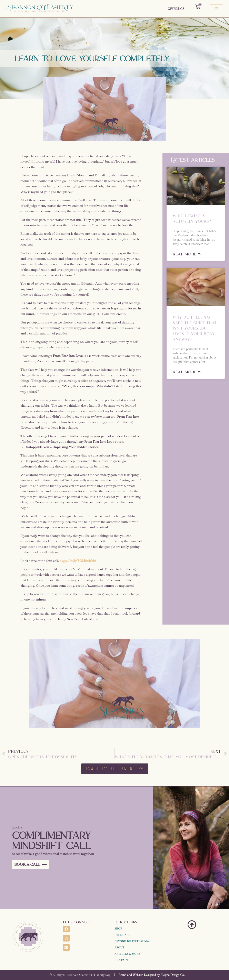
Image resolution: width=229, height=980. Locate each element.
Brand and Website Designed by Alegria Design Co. (152, 975)
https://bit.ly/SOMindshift (78, 561)
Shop (118, 929)
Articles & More (127, 954)
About (120, 948)
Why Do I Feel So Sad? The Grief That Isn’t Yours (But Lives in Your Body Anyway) (195, 328)
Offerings (176, 9)
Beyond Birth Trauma (132, 941)
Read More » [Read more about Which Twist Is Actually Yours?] (187, 254)
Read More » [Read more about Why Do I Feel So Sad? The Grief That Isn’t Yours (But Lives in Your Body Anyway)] (187, 372)
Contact (121, 960)
